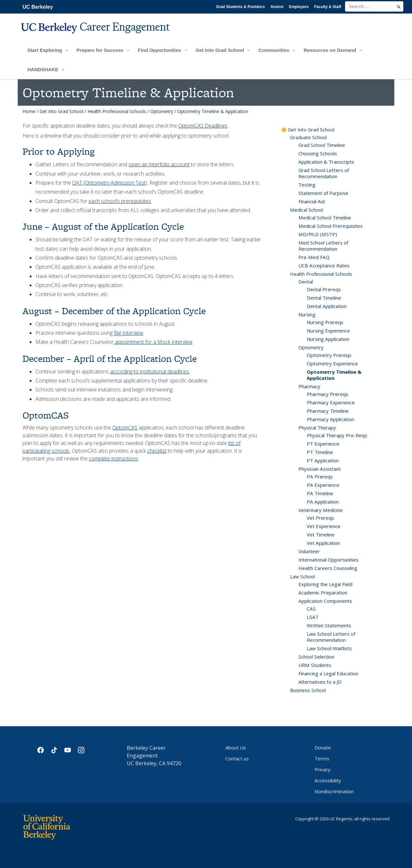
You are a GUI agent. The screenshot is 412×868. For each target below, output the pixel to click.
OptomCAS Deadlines (203, 126)
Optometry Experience (332, 363)
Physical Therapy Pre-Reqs (337, 435)
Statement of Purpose (323, 193)
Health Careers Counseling (328, 568)
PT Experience (323, 444)
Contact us (237, 758)
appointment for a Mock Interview (153, 342)
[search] (399, 7)
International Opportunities (328, 560)
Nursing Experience (328, 331)
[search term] (374, 6)
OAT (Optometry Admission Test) (110, 183)
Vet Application (323, 543)
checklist (157, 451)
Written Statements (329, 625)
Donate (323, 747)
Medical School (306, 210)
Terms (322, 758)
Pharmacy (309, 386)
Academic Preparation (323, 593)
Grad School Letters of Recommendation (324, 173)
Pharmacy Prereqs (328, 394)
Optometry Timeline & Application (334, 375)
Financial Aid (312, 201)
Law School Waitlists (329, 648)
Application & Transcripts (326, 162)
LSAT (313, 617)
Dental (306, 282)
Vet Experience (324, 526)
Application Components (325, 601)
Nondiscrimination (334, 791)
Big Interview (129, 333)
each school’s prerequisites (120, 201)
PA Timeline (320, 493)
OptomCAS (125, 428)
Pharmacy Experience (331, 402)
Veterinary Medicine (321, 510)
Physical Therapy (317, 428)
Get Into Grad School (61, 111)
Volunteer (309, 551)
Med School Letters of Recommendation (323, 246)
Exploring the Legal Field (325, 584)
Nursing (307, 314)
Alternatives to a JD (320, 682)
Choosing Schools (318, 153)
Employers (299, 7)
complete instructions (113, 458)
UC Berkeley (38, 7)
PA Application (323, 502)
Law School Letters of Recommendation (331, 637)
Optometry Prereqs (329, 355)
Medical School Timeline (325, 217)
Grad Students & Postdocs (240, 7)
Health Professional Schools (117, 111)
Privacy (323, 769)
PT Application (323, 460)
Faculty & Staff (328, 7)
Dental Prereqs (324, 289)
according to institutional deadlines (150, 371)
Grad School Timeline (322, 145)
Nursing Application (328, 339)
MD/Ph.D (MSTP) (318, 234)
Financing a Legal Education (328, 673)
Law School (302, 576)
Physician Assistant (320, 469)
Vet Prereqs (320, 518)
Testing (307, 185)
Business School (308, 690)
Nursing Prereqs (325, 322)
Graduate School (308, 137)
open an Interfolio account (159, 164)
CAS (311, 609)
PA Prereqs (320, 477)
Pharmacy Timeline (328, 411)
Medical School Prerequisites (331, 226)
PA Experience (323, 485)
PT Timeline (320, 452)
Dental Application (327, 306)
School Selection (316, 657)
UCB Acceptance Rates (324, 265)
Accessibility (328, 780)
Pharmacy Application (330, 419)
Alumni (277, 7)
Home (29, 111)
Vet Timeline (321, 535)
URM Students (315, 665)
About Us (236, 747)
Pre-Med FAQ (314, 257)
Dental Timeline (324, 298)
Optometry (162, 111)
